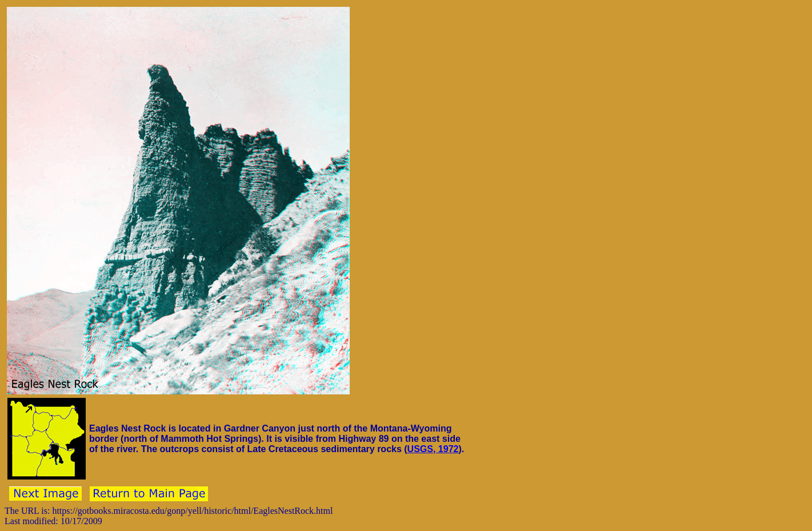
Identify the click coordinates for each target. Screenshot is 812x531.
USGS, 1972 (433, 449)
